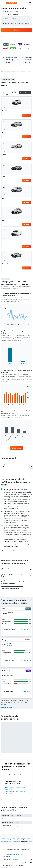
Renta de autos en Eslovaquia (15, 840)
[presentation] (31, 600)
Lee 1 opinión (11, 614)
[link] (17, 448)
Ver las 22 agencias (7, 707)
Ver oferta (26, 115)
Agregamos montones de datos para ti (17, 863)
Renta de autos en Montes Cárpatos (10, 841)
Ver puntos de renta (26, 629)
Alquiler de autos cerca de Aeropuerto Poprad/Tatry (15, 792)
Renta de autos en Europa (24, 838)
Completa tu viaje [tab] (19, 775)
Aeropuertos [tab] (7, 775)
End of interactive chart (3, 324)
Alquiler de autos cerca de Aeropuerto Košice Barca (15, 788)
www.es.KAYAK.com (6, 838)
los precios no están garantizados (15, 854)
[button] (3, 3)
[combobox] (10, 12)
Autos (14, 838)
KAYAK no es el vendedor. (17, 860)
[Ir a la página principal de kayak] (11, 3)
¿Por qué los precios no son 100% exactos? (17, 866)
